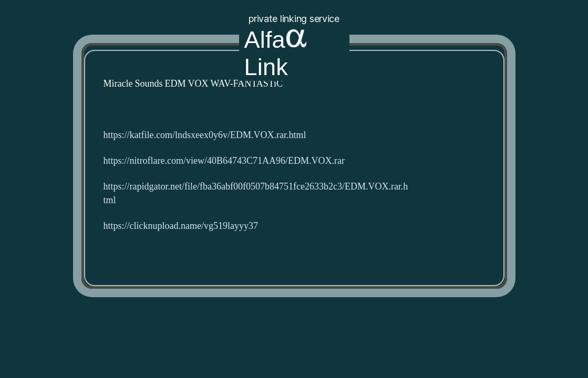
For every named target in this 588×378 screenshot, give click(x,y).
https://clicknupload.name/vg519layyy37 (181, 226)
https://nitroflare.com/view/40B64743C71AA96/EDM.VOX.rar (224, 161)
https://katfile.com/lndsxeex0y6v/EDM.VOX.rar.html (205, 135)
